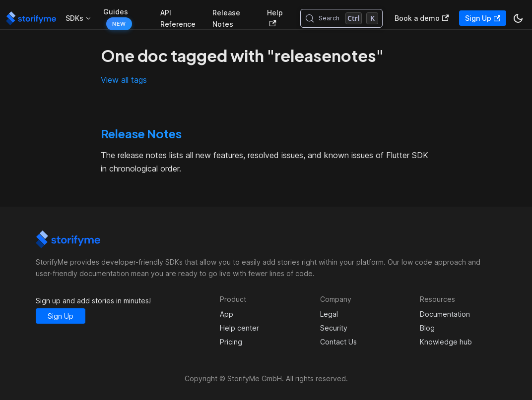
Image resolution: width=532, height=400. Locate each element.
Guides (116, 12)
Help (275, 18)
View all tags (124, 80)
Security (334, 328)
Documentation (445, 314)
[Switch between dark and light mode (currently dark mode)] (518, 18)
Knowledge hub (446, 342)
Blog (427, 328)
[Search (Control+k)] (342, 18)
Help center (239, 328)
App (227, 314)
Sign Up (483, 18)
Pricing (231, 342)
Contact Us (338, 342)
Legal (329, 314)
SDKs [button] (74, 18)
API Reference (178, 18)
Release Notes (226, 18)
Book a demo (422, 18)
